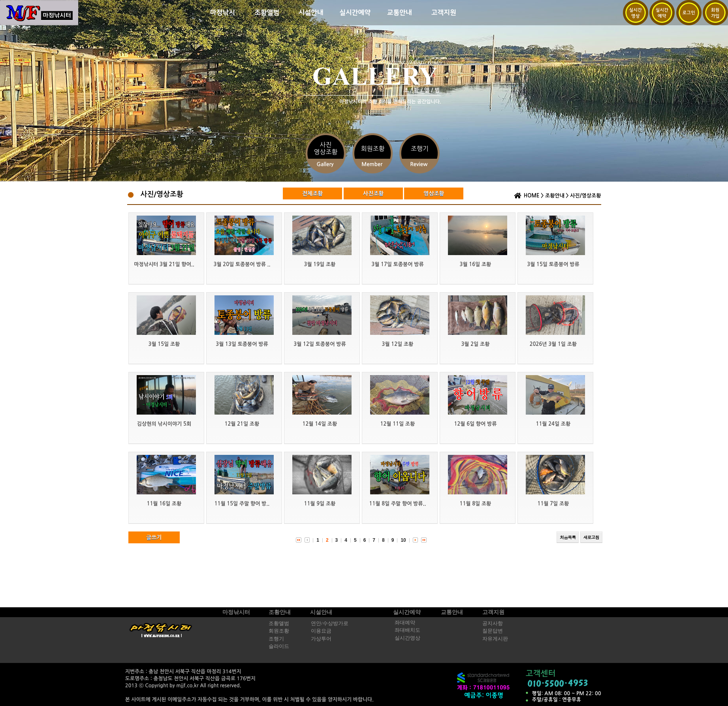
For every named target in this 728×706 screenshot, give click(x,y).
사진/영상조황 (585, 196)
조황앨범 (279, 623)
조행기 (276, 639)
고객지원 (493, 612)
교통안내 (452, 612)
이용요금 (321, 631)
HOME (532, 196)
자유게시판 (495, 639)
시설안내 (321, 612)
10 (403, 540)
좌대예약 (405, 623)
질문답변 (493, 631)
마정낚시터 (236, 612)
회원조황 (279, 631)
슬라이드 (279, 646)
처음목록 (568, 537)
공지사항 (493, 623)
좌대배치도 (407, 630)
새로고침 (591, 537)
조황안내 (555, 196)
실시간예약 (407, 612)
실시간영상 (407, 638)
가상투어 (321, 639)
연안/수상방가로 (330, 623)
